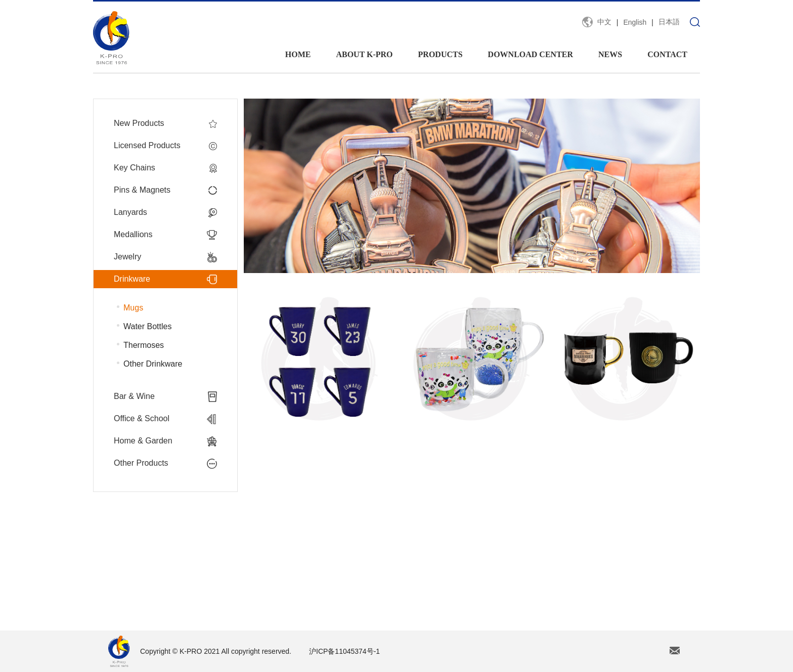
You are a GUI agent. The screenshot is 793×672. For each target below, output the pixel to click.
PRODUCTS (440, 54)
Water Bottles (147, 326)
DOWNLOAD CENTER (531, 54)
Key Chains (165, 168)
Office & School (165, 419)
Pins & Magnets (165, 190)
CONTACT (667, 54)
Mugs (133, 308)
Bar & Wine (165, 396)
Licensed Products (165, 146)
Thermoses (144, 345)
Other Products (165, 463)
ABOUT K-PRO (364, 54)
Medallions (165, 235)
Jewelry (165, 257)
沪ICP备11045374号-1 (344, 651)
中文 (604, 22)
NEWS (610, 54)
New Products (165, 123)
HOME (298, 54)
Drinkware (165, 279)
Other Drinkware (153, 364)
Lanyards (165, 212)
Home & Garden (165, 441)
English (635, 22)
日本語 (669, 22)
